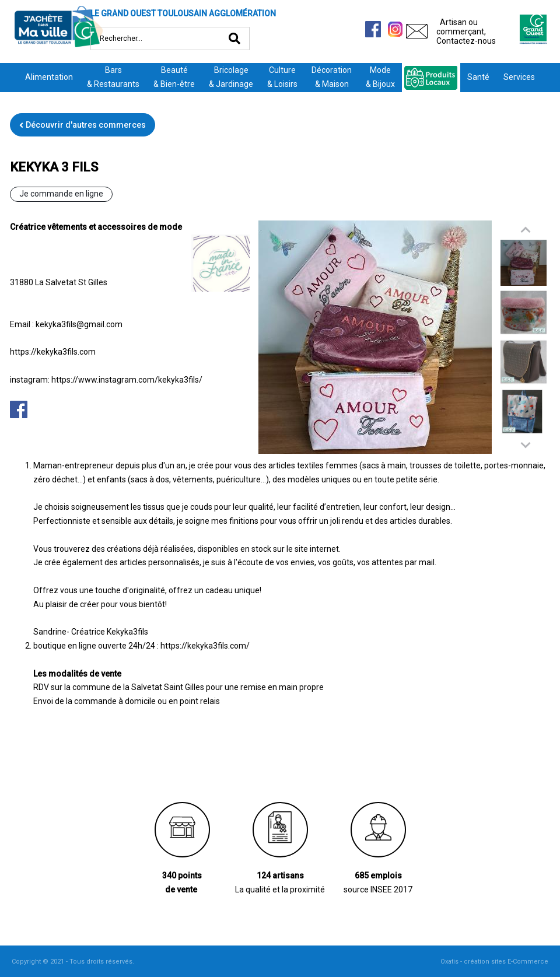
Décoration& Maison (332, 77)
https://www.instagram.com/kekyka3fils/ (127, 380)
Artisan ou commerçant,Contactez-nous (466, 31)
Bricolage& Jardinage (231, 77)
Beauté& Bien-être (174, 77)
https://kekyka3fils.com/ (205, 646)
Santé (478, 77)
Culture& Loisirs (282, 77)
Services (519, 77)
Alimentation (49, 77)
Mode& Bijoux (380, 77)
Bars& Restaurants (113, 77)
